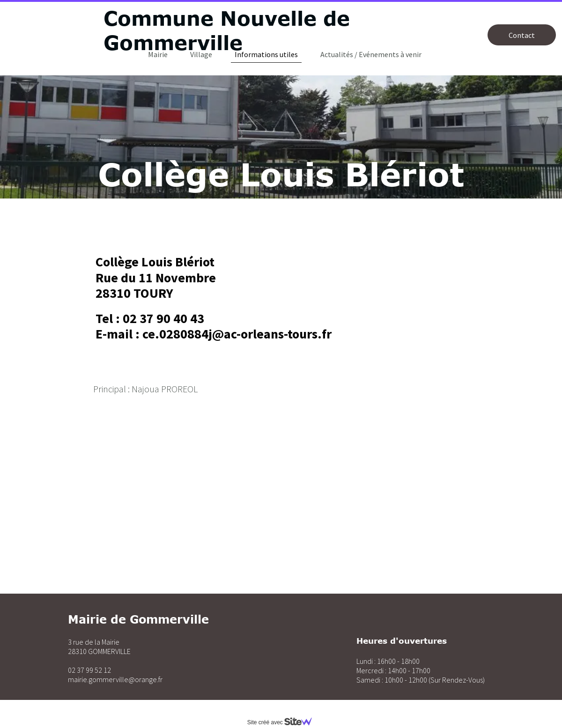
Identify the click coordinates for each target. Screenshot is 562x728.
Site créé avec (283, 722)
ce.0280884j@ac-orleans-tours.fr (237, 334)
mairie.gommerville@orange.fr (115, 679)
